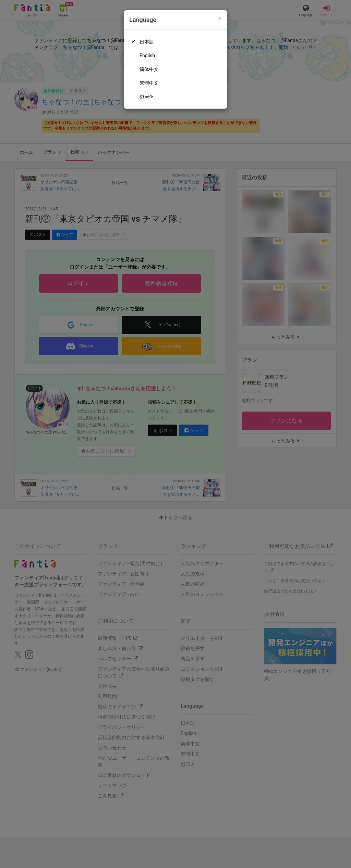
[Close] (220, 18)
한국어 (147, 97)
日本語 (147, 42)
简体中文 (149, 69)
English (147, 56)
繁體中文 (149, 83)
